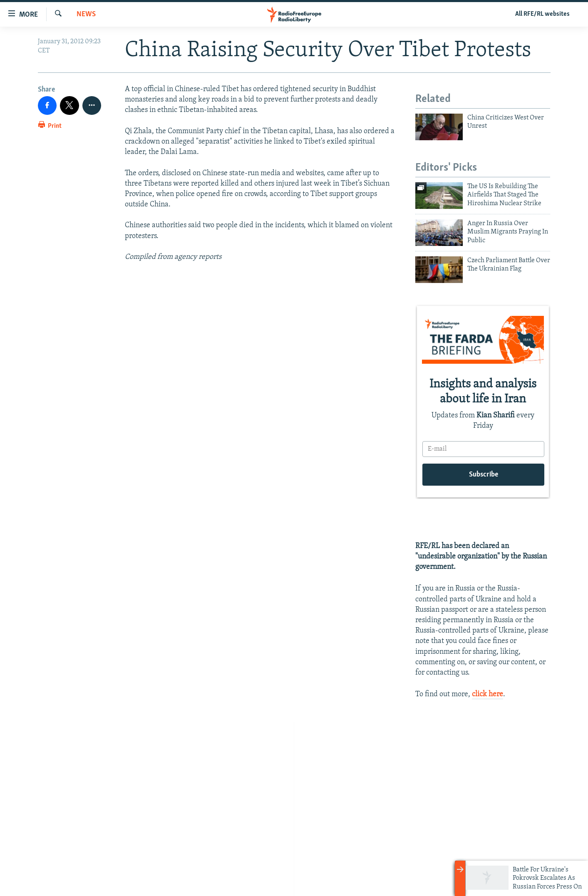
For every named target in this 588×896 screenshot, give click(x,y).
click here (488, 694)
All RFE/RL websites (542, 14)
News (86, 14)
